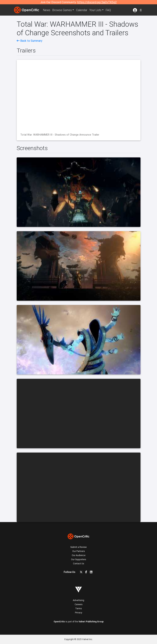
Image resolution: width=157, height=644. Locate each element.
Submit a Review (78, 547)
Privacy (79, 613)
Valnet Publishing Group (91, 622)
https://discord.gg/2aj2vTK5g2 (97, 2)
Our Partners (79, 551)
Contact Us (79, 563)
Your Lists (95, 10)
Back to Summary (30, 41)
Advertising (78, 600)
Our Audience (79, 555)
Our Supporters (79, 559)
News (47, 10)
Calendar (82, 10)
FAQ (108, 10)
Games (62, 10)
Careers (79, 604)
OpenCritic (59, 622)
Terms (78, 608)
